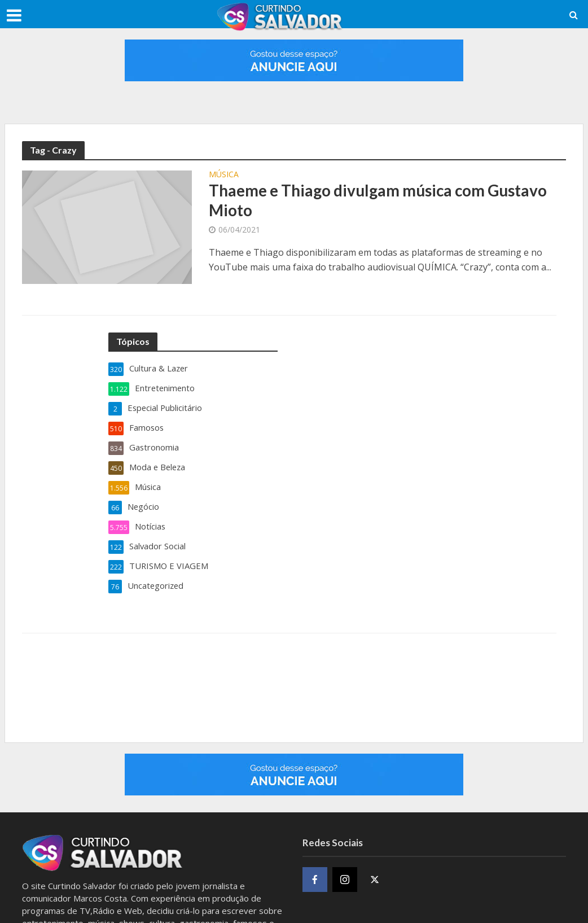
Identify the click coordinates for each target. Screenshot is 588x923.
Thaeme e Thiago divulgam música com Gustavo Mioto (379, 201)
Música (224, 175)
